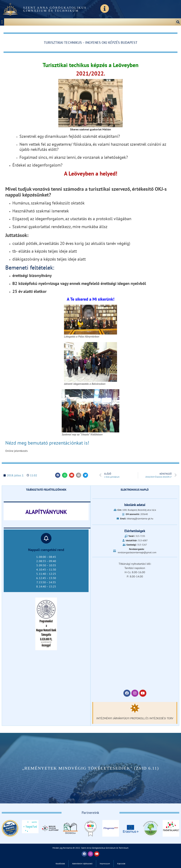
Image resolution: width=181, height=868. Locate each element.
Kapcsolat (121, 864)
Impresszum (105, 864)
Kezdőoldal (60, 864)
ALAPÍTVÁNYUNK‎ (46, 512)
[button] (2, 22)
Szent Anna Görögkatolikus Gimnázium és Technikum (55, 9)
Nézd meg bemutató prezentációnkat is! (48, 443)
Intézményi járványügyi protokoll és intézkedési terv (135, 718)
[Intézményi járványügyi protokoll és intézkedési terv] (135, 708)
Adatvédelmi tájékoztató (82, 864)
